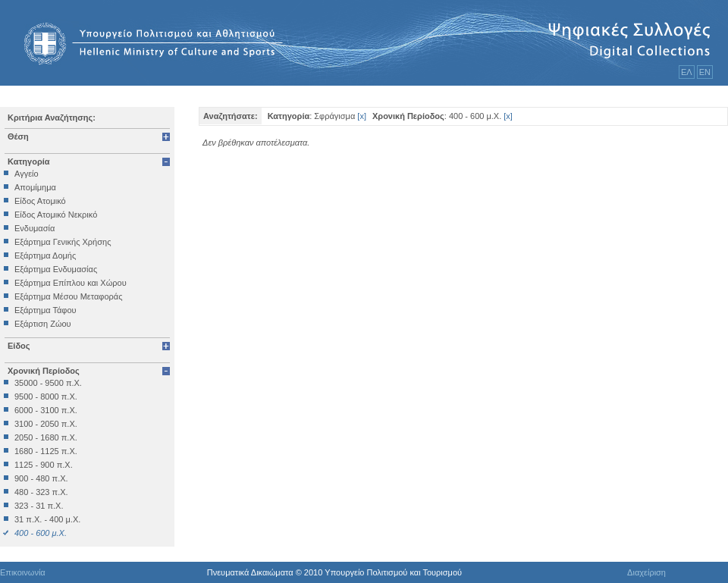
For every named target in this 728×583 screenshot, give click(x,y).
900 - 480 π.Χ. (41, 478)
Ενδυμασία (35, 228)
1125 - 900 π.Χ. (44, 465)
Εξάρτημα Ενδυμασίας (56, 269)
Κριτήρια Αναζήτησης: (52, 118)
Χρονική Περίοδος (44, 371)
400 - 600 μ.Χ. (41, 533)
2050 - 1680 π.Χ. (46, 437)
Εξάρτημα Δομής (45, 255)
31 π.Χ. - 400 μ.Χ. (47, 519)
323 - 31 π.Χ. (39, 506)
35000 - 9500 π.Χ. (48, 383)
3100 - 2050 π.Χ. (46, 424)
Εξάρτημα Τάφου (45, 310)
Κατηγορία (29, 161)
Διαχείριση (646, 572)
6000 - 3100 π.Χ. (46, 410)
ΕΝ (705, 72)
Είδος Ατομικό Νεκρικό (56, 215)
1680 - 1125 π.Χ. (46, 451)
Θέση (18, 136)
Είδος (19, 346)
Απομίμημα (35, 187)
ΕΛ (687, 72)
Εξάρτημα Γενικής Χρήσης (63, 242)
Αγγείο (27, 174)
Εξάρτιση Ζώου (43, 324)
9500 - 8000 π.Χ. (46, 397)
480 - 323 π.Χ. (41, 492)
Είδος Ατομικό (40, 201)
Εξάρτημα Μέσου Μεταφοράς (68, 296)
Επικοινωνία (23, 572)
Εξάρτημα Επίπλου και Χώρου (71, 283)
